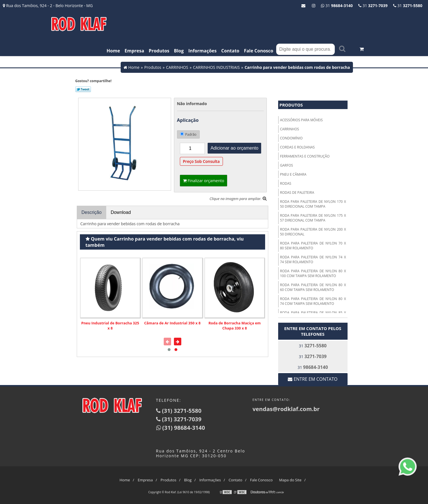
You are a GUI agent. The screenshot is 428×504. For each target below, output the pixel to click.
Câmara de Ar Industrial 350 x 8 (172, 323)
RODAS (286, 183)
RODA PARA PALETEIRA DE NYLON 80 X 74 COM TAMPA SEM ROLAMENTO (313, 301)
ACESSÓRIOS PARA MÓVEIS (302, 120)
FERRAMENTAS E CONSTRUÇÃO (305, 156)
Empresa (134, 51)
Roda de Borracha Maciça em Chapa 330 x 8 (235, 326)
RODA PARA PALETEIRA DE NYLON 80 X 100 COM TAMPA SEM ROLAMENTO (313, 273)
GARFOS (287, 165)
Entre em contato (313, 379)
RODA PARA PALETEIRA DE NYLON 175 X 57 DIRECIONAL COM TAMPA (313, 218)
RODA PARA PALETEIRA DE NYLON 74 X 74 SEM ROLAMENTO (313, 260)
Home (113, 51)
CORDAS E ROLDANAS (298, 147)
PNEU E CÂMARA (293, 174)
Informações (203, 51)
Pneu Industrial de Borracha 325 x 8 (110, 326)
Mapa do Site (290, 480)
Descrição (92, 212)
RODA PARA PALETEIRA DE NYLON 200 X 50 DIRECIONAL (313, 232)
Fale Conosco (259, 51)
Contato (230, 51)
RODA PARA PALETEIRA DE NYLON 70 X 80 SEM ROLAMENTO (313, 246)
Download (121, 212)
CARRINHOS (290, 129)
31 (408, 6)
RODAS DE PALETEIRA (297, 193)
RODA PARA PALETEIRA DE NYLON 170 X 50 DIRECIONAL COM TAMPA (313, 204)
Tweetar (83, 89)
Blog (179, 51)
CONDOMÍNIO (291, 138)
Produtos (159, 51)
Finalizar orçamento (204, 181)
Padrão (188, 134)
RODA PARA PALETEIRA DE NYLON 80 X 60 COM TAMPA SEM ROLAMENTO (313, 287)
